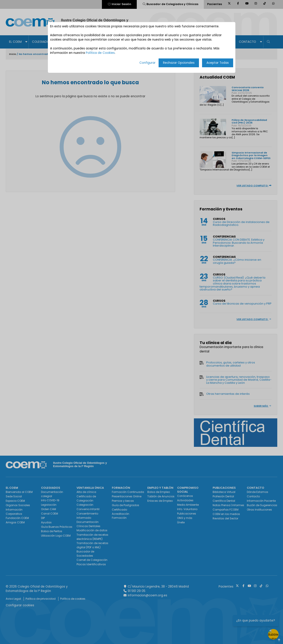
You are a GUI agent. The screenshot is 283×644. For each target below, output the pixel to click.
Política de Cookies (100, 53)
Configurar (147, 63)
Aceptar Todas (218, 63)
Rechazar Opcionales (179, 63)
